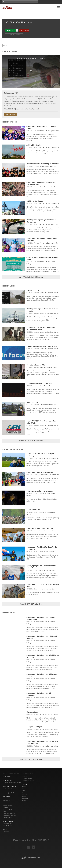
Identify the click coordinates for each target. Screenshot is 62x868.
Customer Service (8, 817)
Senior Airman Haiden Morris (49, 166)
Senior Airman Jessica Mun (48, 367)
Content (25, 784)
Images (24, 787)
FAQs (5, 811)
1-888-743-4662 (8, 789)
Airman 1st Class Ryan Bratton (31, 109)
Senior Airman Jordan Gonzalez (49, 458)
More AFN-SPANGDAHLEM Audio (31, 759)
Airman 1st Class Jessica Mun (49, 224)
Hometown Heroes (27, 778)
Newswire (7, 801)
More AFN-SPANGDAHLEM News (31, 604)
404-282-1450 (7, 776)
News (23, 790)
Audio (23, 792)
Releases (24, 776)
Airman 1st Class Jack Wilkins (49, 715)
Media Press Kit (8, 825)
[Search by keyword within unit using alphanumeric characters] (22, 46)
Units (5, 829)
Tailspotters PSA (11, 93)
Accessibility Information (10, 815)
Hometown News (27, 774)
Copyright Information (9, 813)
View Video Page (10, 115)
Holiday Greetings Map (28, 780)
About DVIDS (8, 805)
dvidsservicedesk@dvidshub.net (12, 783)
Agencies (6, 832)
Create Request (8, 823)
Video (23, 789)
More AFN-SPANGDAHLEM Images (31, 277)
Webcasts (24, 800)
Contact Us (7, 807)
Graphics (24, 794)
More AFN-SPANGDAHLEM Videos (31, 441)
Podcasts (24, 796)
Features (7, 797)
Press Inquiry (8, 821)
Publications (25, 798)
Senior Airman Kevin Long (47, 531)
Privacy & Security (8, 809)
